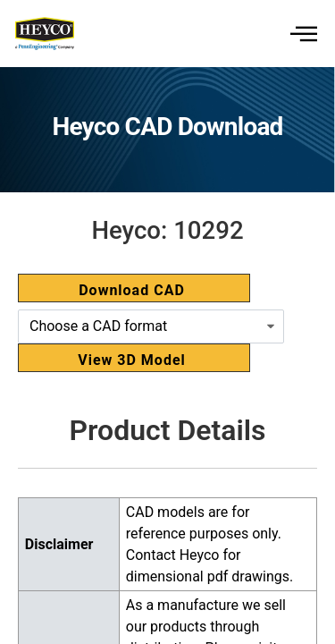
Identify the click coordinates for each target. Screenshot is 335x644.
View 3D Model (132, 360)
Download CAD (132, 290)
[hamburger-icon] (301, 34)
